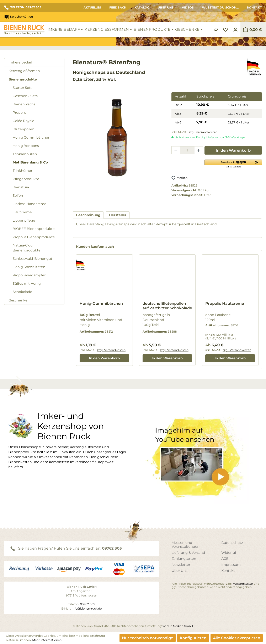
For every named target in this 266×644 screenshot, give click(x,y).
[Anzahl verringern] (176, 150)
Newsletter (181, 565)
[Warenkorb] (252, 30)
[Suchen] (216, 30)
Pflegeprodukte (26, 179)
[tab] (88, 215)
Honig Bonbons (26, 146)
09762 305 (112, 548)
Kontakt (254, 7)
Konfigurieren (193, 638)
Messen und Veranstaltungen (186, 545)
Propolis (19, 113)
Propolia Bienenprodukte (34, 237)
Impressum (231, 565)
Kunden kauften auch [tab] (95, 247)
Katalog (142, 7)
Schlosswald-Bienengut (33, 259)
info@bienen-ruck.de (87, 609)
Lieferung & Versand (188, 553)
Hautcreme (22, 212)
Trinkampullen (25, 154)
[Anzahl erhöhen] (199, 150)
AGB (225, 559)
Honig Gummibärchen (31, 137)
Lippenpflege (24, 220)
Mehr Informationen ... (48, 640)
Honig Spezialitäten (29, 267)
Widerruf (229, 553)
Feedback (118, 7)
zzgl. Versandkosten (203, 132)
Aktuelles (92, 7)
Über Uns (166, 7)
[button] (233, 163)
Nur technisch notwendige (148, 638)
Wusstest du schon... (220, 7)
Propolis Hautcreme (225, 304)
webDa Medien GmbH (178, 626)
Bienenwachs (24, 104)
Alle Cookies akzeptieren (237, 638)
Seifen (18, 196)
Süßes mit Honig (27, 284)
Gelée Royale (23, 121)
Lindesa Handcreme (30, 204)
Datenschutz (232, 543)
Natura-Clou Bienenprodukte (27, 248)
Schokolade (22, 292)
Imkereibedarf (20, 62)
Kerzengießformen (24, 71)
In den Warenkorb (233, 150)
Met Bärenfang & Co (30, 162)
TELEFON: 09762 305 (23, 7)
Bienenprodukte (23, 79)
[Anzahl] (187, 150)
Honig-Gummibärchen (101, 304)
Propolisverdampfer (29, 275)
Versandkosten (243, 584)
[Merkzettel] (225, 30)
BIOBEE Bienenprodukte (34, 229)
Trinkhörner (22, 171)
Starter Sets (22, 88)
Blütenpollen (24, 129)
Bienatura (21, 187)
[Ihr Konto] (235, 30)
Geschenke (18, 300)
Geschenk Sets (25, 96)
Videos (188, 7)
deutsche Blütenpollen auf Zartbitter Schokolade (167, 306)
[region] (118, 141)
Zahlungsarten (184, 559)
